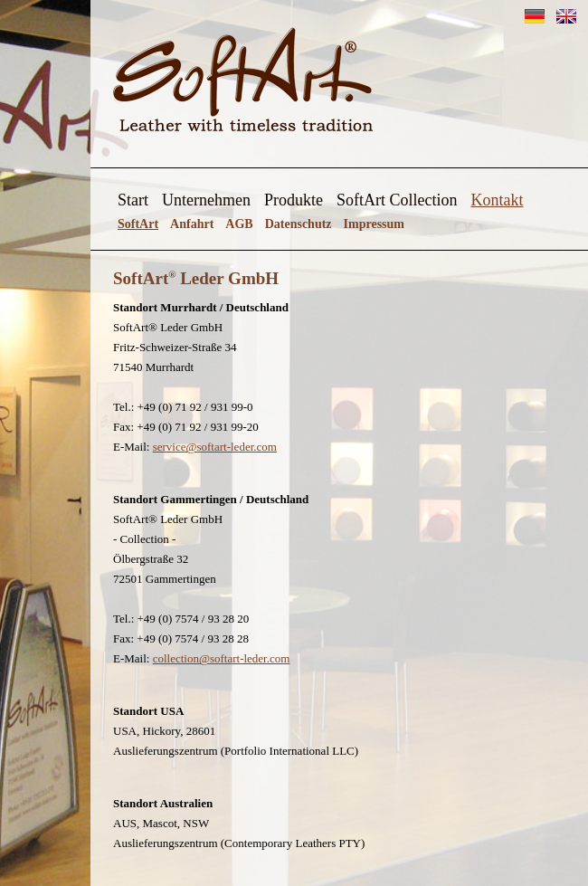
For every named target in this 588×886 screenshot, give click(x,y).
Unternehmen (206, 200)
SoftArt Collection (397, 200)
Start (133, 200)
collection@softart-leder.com (222, 658)
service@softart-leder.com (215, 447)
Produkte (294, 200)
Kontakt (497, 200)
